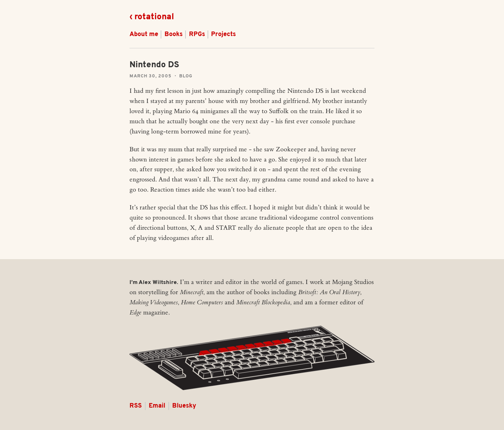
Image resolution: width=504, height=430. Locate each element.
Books (174, 34)
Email (157, 406)
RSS (136, 406)
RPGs (197, 34)
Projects (223, 34)
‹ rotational (152, 17)
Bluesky (184, 406)
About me (144, 34)
